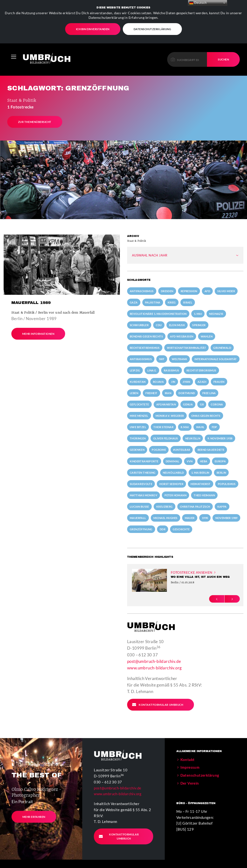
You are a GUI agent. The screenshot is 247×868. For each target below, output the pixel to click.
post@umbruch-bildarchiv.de (154, 660)
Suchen (223, 58)
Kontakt (188, 758)
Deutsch (198, 3)
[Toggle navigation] (14, 56)
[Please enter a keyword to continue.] (187, 58)
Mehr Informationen (38, 333)
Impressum (190, 766)
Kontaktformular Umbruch (158, 703)
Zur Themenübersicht (35, 121)
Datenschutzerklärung (152, 29)
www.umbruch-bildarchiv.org (154, 667)
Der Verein (190, 782)
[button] (217, 598)
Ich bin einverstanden (93, 29)
